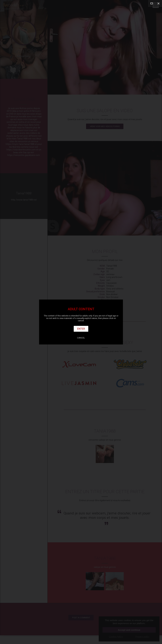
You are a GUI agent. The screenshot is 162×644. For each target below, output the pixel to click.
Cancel (81, 338)
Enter (81, 329)
